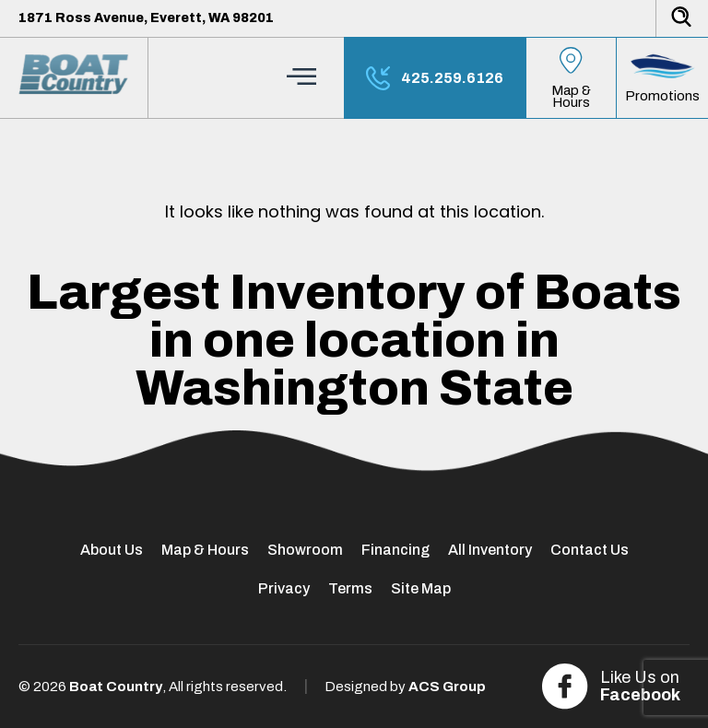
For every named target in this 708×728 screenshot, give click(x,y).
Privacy (284, 588)
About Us (112, 550)
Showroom (305, 550)
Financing (395, 550)
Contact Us (590, 550)
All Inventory (490, 550)
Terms (350, 588)
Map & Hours (205, 550)
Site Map (421, 588)
